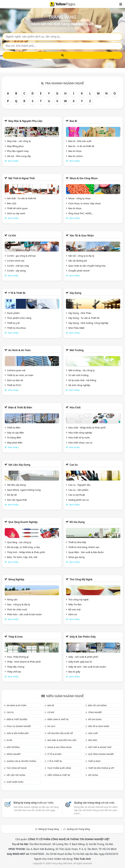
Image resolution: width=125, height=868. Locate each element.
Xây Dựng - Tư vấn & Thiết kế (84, 318)
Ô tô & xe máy (55, 754)
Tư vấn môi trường (78, 375)
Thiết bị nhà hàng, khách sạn (84, 547)
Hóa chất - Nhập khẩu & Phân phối (87, 427)
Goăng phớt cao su (79, 500)
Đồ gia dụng (77, 522)
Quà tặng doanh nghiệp (23, 522)
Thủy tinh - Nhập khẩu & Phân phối (26, 552)
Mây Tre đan (75, 604)
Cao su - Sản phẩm (78, 490)
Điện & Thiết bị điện (20, 407)
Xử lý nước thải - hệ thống (82, 380)
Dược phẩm (13, 313)
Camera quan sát (16, 370)
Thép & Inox (16, 637)
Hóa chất (75, 407)
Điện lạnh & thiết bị (58, 719)
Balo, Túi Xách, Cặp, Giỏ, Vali (22, 557)
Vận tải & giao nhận (82, 235)
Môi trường (77, 350)
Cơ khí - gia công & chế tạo (21, 256)
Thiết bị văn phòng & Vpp (101, 768)
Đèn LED (12, 203)
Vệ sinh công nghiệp (79, 385)
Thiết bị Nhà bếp (77, 542)
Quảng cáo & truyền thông (21, 761)
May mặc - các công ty (19, 141)
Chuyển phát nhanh (79, 271)
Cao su (74, 465)
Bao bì (73, 121)
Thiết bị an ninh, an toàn (20, 375)
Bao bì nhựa (75, 151)
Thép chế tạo (14, 672)
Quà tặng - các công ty (19, 542)
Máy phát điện (15, 442)
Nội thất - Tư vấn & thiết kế (21, 198)
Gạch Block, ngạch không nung (24, 490)
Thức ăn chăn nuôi (17, 609)
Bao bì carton (76, 156)
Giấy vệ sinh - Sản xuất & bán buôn (87, 667)
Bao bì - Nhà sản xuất (80, 141)
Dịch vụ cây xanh (16, 213)
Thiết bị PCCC (14, 385)
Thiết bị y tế (13, 323)
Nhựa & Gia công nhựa (84, 178)
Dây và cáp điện (16, 433)
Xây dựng (75, 293)
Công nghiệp (95, 712)
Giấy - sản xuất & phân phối (83, 657)
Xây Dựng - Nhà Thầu (80, 313)
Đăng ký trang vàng (33, 803)
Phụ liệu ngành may (18, 151)
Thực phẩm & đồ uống (59, 768)
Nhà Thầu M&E (76, 328)
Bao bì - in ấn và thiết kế (81, 146)
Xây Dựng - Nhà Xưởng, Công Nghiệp (88, 323)
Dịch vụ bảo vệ (15, 380)
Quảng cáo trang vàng (94, 803)
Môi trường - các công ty (81, 370)
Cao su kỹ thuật (77, 495)
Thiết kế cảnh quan (17, 208)
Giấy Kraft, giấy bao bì (80, 662)
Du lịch (51, 726)
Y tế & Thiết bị (17, 293)
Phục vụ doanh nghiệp (19, 726)
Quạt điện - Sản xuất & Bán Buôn (86, 552)
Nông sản (12, 599)
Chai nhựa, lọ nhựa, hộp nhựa (84, 203)
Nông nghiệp (16, 579)
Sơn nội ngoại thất (17, 500)
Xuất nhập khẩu (15, 782)
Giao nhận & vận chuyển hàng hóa (87, 266)
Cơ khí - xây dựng (16, 271)
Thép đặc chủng (16, 667)
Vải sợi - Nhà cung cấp (19, 156)
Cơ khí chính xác (16, 261)
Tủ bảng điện (14, 437)
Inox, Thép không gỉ (18, 657)
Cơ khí (12, 235)
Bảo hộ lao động (97, 705)
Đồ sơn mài (74, 609)
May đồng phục (15, 146)
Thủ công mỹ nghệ (81, 579)
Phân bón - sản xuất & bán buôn (24, 614)
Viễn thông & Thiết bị (59, 775)
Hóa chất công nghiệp (80, 433)
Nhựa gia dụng (76, 557)
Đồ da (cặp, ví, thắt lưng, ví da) (23, 547)
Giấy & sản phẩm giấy (83, 637)
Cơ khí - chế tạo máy (18, 266)
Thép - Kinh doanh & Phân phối (24, 662)
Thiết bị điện (14, 427)
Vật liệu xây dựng (19, 465)
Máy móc (93, 740)
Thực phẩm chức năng (19, 318)
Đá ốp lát (12, 495)
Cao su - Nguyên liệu (79, 485)
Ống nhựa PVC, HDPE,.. (81, 213)
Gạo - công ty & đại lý (19, 604)
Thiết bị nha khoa (16, 328)
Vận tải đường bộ (78, 261)
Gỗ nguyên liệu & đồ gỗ (60, 733)
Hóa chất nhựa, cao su (80, 442)
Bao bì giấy (74, 672)
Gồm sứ (73, 614)
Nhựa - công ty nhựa (79, 198)
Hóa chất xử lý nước (79, 437)
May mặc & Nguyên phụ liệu (25, 121)
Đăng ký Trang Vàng (49, 829)
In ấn (9, 740)
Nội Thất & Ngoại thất (21, 178)
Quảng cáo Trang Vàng (78, 829)
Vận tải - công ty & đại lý (81, 256)
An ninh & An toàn (20, 350)
